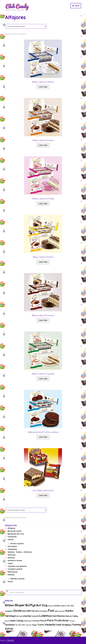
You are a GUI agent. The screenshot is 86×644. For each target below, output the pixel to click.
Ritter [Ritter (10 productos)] (66, 620)
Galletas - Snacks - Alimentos (20, 552)
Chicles (11, 540)
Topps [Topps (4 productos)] (34, 625)
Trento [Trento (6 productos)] (41, 625)
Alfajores (11, 528)
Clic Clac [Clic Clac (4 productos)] (71, 606)
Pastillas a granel (17, 579)
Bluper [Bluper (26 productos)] (20, 605)
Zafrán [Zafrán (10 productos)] (9, 629)
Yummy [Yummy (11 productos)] (77, 625)
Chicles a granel (17, 544)
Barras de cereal (14, 531)
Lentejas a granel (15, 569)
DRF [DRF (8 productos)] (29, 611)
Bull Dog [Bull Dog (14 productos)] (42, 605)
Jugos (10, 563)
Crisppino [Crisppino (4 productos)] (9, 611)
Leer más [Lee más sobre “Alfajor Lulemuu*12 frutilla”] (43, 204)
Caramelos (12, 537)
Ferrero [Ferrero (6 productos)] (35, 611)
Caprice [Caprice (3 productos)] (64, 606)
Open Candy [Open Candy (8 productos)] (17, 621)
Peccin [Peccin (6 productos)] (43, 621)
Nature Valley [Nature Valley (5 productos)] (72, 616)
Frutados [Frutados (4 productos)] (44, 611)
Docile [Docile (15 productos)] (17, 611)
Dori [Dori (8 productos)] (24, 611)
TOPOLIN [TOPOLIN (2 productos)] (28, 625)
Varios (10, 582)
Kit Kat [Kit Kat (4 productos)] (19, 616)
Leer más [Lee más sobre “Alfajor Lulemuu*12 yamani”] (43, 379)
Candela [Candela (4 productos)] (57, 606)
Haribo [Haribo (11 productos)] (69, 611)
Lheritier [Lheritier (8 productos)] (27, 616)
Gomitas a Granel (15, 561)
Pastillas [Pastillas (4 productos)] (36, 621)
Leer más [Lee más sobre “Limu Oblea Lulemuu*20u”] (43, 495)
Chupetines (12, 549)
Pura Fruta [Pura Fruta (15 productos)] (54, 620)
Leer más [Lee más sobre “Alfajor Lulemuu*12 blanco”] (43, 87)
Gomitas (11, 558)
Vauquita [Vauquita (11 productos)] (50, 625)
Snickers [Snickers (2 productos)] (72, 621)
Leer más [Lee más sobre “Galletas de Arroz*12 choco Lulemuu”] (43, 437)
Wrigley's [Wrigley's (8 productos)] (67, 625)
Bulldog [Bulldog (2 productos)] (50, 606)
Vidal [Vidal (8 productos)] (59, 625)
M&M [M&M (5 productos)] (55, 616)
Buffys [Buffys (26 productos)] (31, 605)
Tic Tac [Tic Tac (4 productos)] (18, 625)
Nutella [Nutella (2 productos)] (7, 621)
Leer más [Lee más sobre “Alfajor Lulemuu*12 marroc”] (43, 320)
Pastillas (11, 575)
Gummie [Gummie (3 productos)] (62, 611)
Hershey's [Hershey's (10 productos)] (11, 616)
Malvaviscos (13, 572)
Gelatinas (12, 555)
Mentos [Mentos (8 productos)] (61, 616)
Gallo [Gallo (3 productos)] (56, 611)
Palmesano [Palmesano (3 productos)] (28, 621)
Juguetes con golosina (17, 566)
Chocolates (12, 546)
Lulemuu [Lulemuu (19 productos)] (46, 616)
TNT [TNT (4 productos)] (23, 625)
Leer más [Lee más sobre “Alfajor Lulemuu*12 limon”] (43, 262)
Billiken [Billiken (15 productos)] (10, 605)
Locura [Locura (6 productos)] (35, 616)
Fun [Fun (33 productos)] (51, 610)
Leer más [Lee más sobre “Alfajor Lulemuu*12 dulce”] (43, 145)
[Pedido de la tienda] (26, 26)
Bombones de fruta (16, 534)
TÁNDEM (10, 640)
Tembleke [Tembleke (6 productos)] (10, 625)
